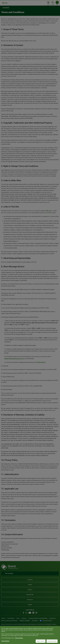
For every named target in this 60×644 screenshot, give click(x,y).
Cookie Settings (5, 641)
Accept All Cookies (52, 641)
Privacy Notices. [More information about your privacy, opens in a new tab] (19, 638)
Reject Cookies (41, 641)
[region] (30, 635)
